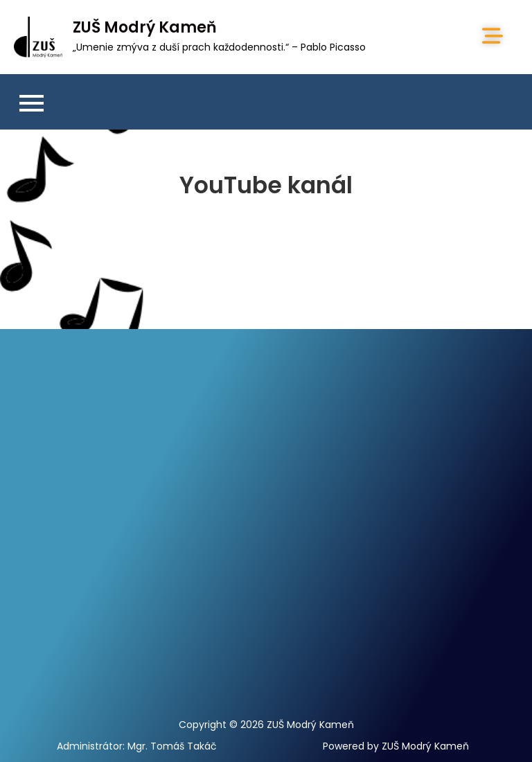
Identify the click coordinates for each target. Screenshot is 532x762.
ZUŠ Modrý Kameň (145, 27)
